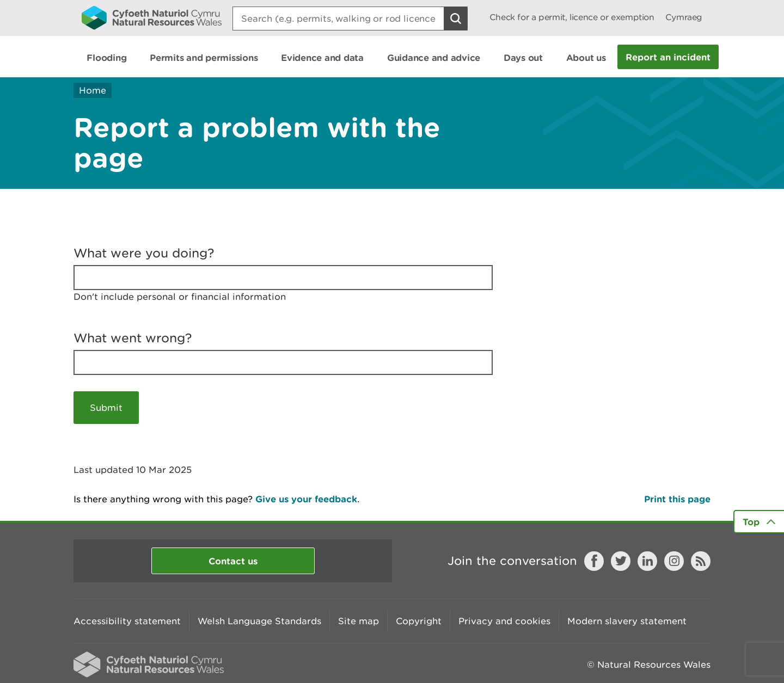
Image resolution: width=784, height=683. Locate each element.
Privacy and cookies (504, 621)
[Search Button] (456, 19)
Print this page (677, 499)
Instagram (674, 561)
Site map (359, 621)
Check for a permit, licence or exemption (572, 17)
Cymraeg (684, 17)
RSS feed (701, 561)
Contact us (233, 561)
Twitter (621, 561)
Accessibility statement (127, 621)
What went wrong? (133, 338)
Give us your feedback (306, 499)
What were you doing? (144, 253)
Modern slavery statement (627, 621)
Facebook (594, 561)
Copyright (419, 621)
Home (93, 90)
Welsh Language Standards (259, 621)
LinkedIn (647, 561)
